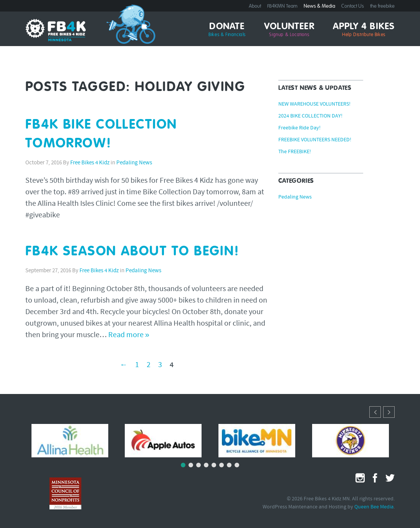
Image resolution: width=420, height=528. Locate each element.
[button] (389, 412)
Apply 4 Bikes (364, 30)
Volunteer (289, 30)
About (255, 6)
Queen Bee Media (374, 507)
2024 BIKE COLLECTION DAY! (310, 116)
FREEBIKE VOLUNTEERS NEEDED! (315, 140)
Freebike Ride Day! (299, 128)
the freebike (382, 6)
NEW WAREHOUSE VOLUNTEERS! (314, 104)
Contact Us (353, 6)
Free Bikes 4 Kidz (90, 163)
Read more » (129, 335)
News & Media (319, 6)
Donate (227, 30)
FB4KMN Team (282, 6)
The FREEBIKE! (295, 152)
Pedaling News (134, 163)
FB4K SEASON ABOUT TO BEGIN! (133, 252)
